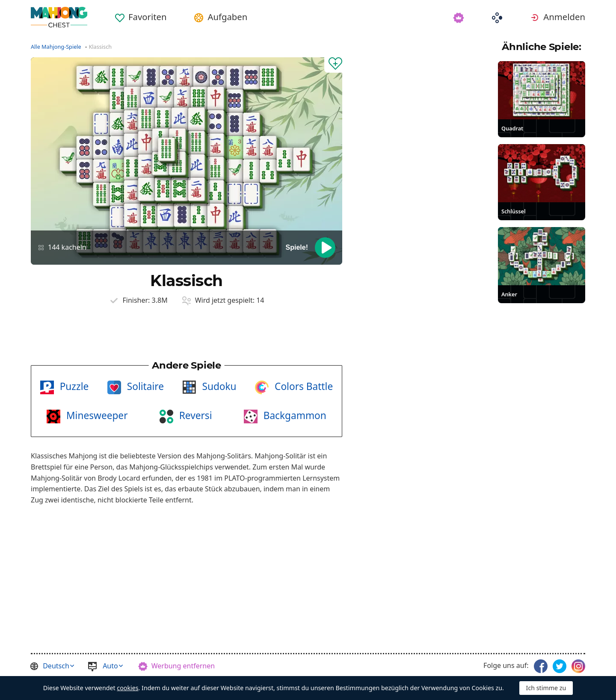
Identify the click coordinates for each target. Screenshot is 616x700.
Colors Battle (302, 386)
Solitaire (144, 386)
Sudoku (218, 386)
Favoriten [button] (147, 17)
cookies (127, 688)
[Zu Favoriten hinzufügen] (333, 65)
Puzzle (73, 386)
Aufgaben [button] (227, 17)
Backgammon (294, 415)
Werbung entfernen (183, 666)
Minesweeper (96, 415)
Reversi (194, 415)
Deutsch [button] (56, 666)
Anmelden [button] (564, 17)
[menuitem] (141, 14)
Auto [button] (110, 666)
